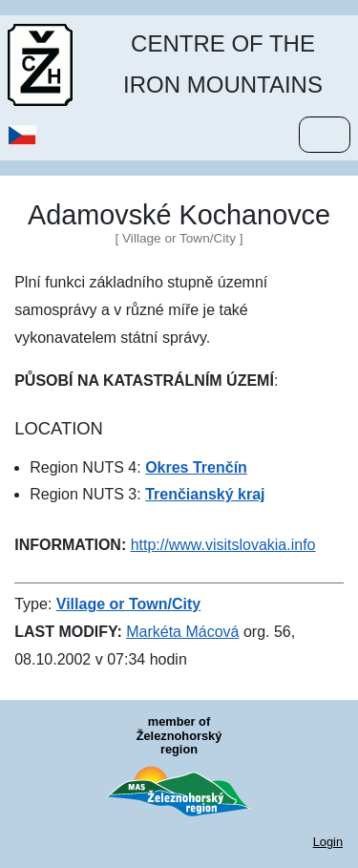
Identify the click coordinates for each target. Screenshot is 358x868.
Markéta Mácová (182, 632)
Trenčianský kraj (205, 494)
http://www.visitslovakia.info (223, 545)
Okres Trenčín (196, 467)
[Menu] (325, 135)
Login (328, 842)
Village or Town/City (128, 604)
